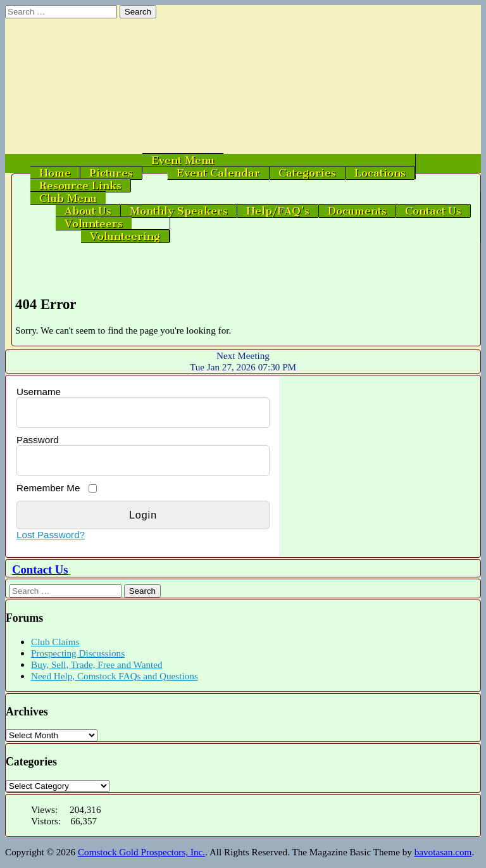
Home (55, 173)
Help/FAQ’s (278, 211)
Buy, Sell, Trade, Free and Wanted (97, 664)
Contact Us (433, 211)
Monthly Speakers (179, 211)
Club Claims (55, 642)
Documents (357, 211)
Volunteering (125, 236)
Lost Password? (51, 535)
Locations (380, 173)
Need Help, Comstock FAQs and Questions (115, 676)
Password (38, 440)
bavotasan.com (443, 852)
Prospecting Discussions (78, 653)
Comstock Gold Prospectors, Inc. (141, 852)
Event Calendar (218, 173)
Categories (307, 173)
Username (39, 392)
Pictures (111, 173)
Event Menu (183, 160)
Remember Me (48, 488)
